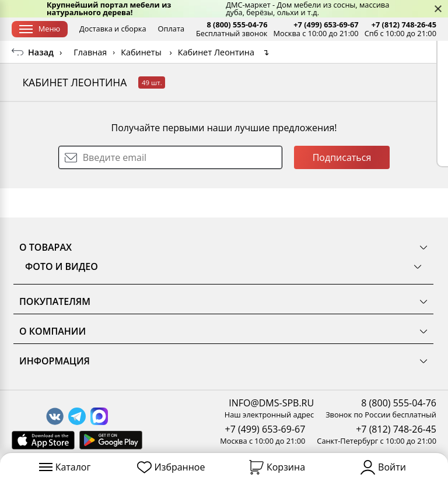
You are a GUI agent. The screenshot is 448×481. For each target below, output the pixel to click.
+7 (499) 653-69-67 (326, 25)
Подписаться (342, 187)
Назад (41, 81)
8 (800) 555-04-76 (237, 25)
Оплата (171, 29)
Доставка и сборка (113, 29)
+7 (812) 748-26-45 (404, 25)
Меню (40, 29)
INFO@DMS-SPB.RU (271, 403)
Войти (383, 467)
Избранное (171, 467)
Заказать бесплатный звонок (375, 55)
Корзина (277, 467)
